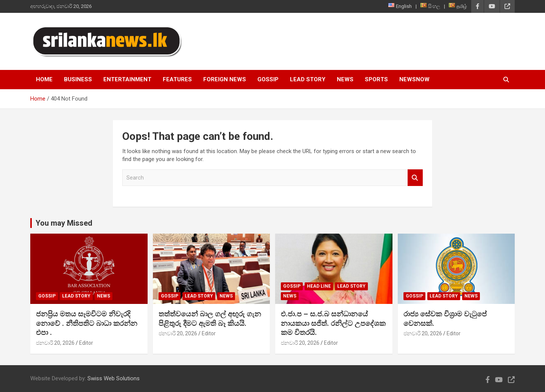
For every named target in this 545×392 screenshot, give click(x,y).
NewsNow (414, 79)
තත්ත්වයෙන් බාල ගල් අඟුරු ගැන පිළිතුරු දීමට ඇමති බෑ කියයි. (210, 319)
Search (415, 178)
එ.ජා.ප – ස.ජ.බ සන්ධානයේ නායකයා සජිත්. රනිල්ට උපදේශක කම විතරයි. (333, 323)
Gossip (268, 79)
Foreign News (225, 79)
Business (78, 79)
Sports (376, 79)
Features (177, 79)
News (345, 79)
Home (44, 79)
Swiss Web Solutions (114, 378)
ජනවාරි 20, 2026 (55, 343)
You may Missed (64, 223)
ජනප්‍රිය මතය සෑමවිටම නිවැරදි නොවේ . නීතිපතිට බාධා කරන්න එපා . (87, 323)
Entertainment (127, 79)
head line (319, 286)
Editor (86, 343)
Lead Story (308, 79)
